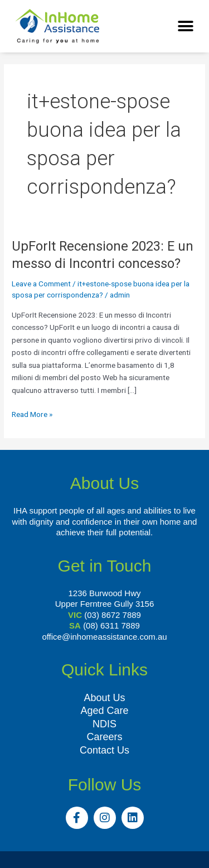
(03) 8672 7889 (113, 615)
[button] (185, 27)
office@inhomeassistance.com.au (104, 637)
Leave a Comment (41, 284)
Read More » (32, 413)
